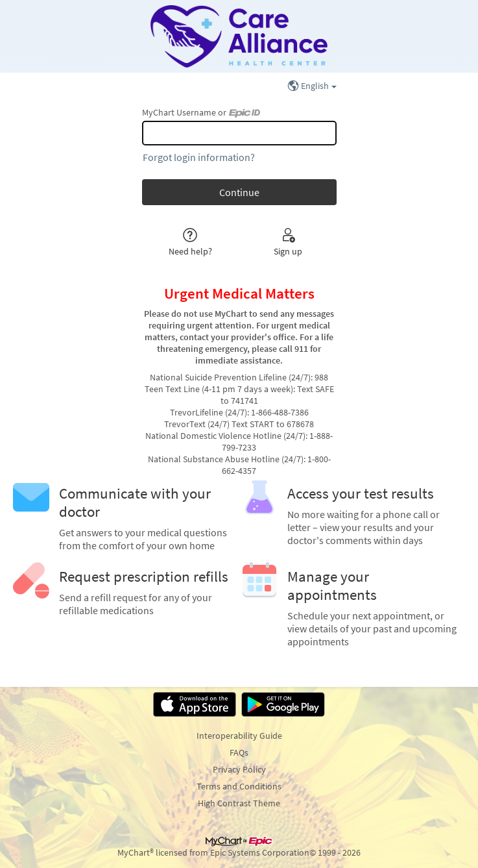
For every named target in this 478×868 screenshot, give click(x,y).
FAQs (239, 752)
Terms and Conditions (239, 786)
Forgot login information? (199, 157)
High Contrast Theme (239, 803)
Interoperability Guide (239, 736)
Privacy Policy (239, 769)
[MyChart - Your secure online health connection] (239, 36)
